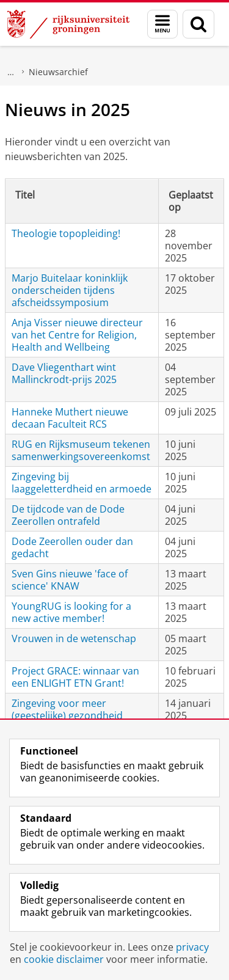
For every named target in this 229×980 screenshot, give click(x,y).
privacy (192, 947)
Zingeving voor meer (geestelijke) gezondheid (67, 709)
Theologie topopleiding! (66, 233)
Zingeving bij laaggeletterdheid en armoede (82, 483)
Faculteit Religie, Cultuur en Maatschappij (11, 72)
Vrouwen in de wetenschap (74, 638)
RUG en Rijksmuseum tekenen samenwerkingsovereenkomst (81, 450)
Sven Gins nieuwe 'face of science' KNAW (70, 580)
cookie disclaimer (64, 959)
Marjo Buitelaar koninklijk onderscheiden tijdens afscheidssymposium (70, 290)
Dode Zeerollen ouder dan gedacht (72, 547)
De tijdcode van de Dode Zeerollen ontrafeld (68, 515)
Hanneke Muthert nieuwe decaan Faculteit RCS (70, 418)
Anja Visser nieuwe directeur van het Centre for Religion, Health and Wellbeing (77, 335)
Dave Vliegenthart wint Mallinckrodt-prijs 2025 (64, 373)
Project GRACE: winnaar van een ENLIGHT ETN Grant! (75, 677)
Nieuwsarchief (58, 72)
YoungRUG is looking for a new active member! (71, 612)
